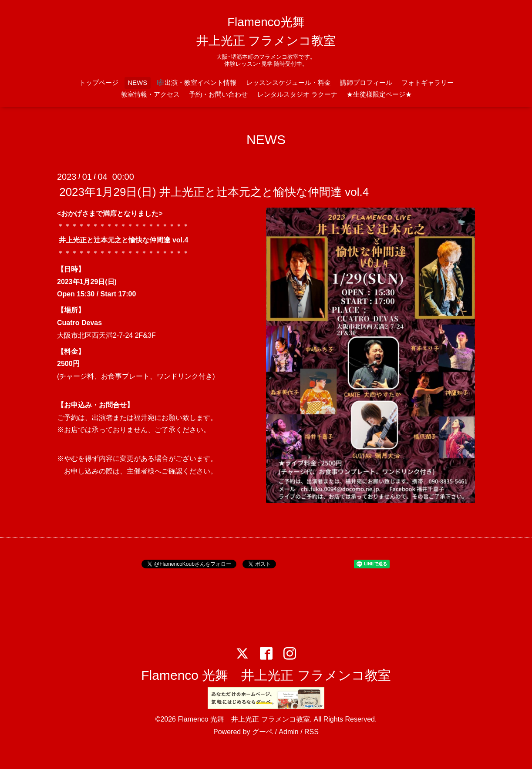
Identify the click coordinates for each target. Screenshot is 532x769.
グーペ (263, 732)
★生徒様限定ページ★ (379, 94)
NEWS (137, 82)
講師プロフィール (366, 82)
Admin (288, 732)
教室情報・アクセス (150, 94)
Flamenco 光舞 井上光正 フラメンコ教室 (266, 675)
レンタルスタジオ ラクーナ (297, 94)
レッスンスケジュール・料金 (288, 82)
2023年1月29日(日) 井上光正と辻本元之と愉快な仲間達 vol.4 (214, 192)
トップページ (99, 82)
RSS (311, 732)
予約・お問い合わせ (218, 94)
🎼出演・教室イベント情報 (196, 82)
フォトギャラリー (428, 82)
